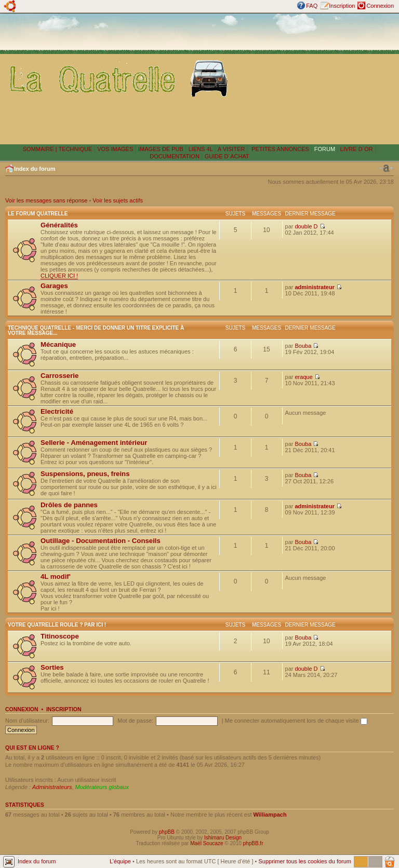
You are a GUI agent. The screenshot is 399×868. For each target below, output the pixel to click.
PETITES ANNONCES (280, 149)
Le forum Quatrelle (38, 214)
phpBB (167, 832)
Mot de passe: (135, 721)
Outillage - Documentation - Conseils (101, 541)
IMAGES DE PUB (161, 149)
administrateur (315, 287)
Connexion (380, 6)
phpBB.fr (253, 843)
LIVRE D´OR (357, 149)
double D (307, 226)
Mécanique (58, 344)
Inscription (342, 6)
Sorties (52, 667)
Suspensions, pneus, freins (85, 474)
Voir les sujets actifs (118, 200)
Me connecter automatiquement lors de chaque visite (296, 721)
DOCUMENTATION (175, 156)
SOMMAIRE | (41, 149)
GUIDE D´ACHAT (227, 156)
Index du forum (35, 169)
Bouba (303, 346)
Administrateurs (52, 787)
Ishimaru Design (223, 838)
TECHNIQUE (76, 149)
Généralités (59, 225)
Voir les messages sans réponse (46, 200)
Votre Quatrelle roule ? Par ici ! (57, 625)
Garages (54, 286)
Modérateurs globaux (102, 787)
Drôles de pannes (69, 505)
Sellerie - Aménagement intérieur (94, 443)
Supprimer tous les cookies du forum (305, 861)
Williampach (270, 815)
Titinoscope (60, 636)
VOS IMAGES (115, 149)
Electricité (57, 411)
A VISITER (231, 149)
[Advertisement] (316, 78)
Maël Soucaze (207, 843)
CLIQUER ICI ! (59, 276)
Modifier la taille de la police (386, 168)
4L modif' (56, 577)
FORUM (325, 149)
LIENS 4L (202, 149)
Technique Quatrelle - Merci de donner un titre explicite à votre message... (96, 330)
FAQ (312, 6)
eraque (304, 377)
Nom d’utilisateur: (27, 721)
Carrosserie (59, 376)
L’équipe (120, 861)
